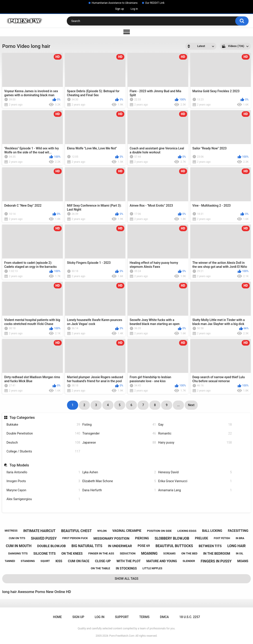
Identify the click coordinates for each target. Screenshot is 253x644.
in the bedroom (217, 554)
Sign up (120, 9)
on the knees (72, 554)
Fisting (119, 425)
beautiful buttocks (174, 546)
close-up (103, 561)
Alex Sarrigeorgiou (43, 499)
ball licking (212, 531)
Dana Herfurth (119, 490)
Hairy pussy (195, 443)
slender (189, 561)
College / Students (43, 451)
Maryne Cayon (43, 490)
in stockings (126, 568)
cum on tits (17, 538)
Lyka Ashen (119, 472)
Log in (134, 9)
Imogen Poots (43, 481)
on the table (100, 568)
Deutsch (43, 443)
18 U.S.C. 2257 (190, 617)
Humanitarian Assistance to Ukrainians (115, 3)
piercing (142, 538)
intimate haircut (39, 531)
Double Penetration (43, 434)
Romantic (195, 434)
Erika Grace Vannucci (195, 481)
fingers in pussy (216, 561)
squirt (45, 561)
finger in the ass (101, 553)
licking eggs (187, 531)
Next (191, 405)
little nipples (152, 568)
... (178, 405)
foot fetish (222, 538)
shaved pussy (44, 538)
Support (122, 617)
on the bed (189, 553)
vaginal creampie (127, 531)
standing (28, 561)
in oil (240, 554)
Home (57, 617)
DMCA (164, 617)
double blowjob (52, 546)
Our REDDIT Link (155, 3)
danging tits (18, 553)
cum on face (79, 561)
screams (170, 554)
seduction (128, 553)
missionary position (111, 538)
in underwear (120, 546)
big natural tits (87, 546)
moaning (149, 553)
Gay (195, 425)
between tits (210, 546)
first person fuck (75, 538)
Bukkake (43, 425)
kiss (59, 561)
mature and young (162, 561)
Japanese (119, 443)
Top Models (19, 465)
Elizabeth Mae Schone (119, 481)
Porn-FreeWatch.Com (122, 636)
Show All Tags (127, 579)
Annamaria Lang (195, 490)
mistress (11, 531)
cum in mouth (19, 546)
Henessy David (195, 472)
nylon (102, 531)
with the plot (129, 561)
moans (243, 561)
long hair (236, 546)
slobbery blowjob (172, 538)
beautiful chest (76, 531)
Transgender (119, 434)
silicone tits (44, 554)
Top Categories (22, 417)
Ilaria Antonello (43, 472)
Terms (144, 617)
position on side (159, 531)
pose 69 (144, 546)
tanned (10, 561)
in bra (240, 538)
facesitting (238, 531)
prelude (201, 538)
